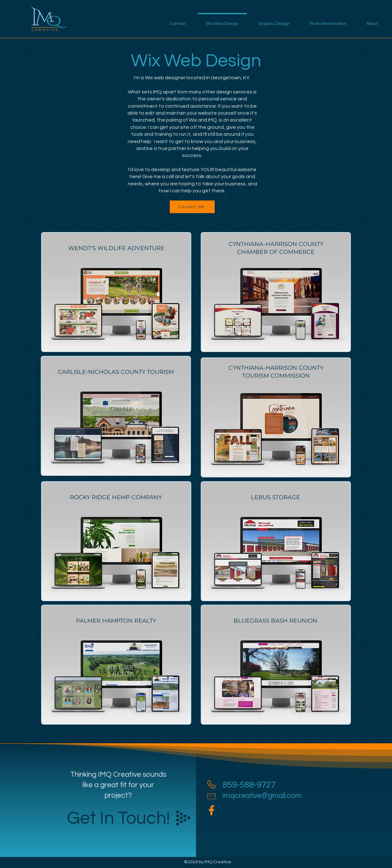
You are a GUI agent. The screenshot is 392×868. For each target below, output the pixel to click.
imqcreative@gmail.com (262, 796)
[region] (116, 292)
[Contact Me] (192, 207)
